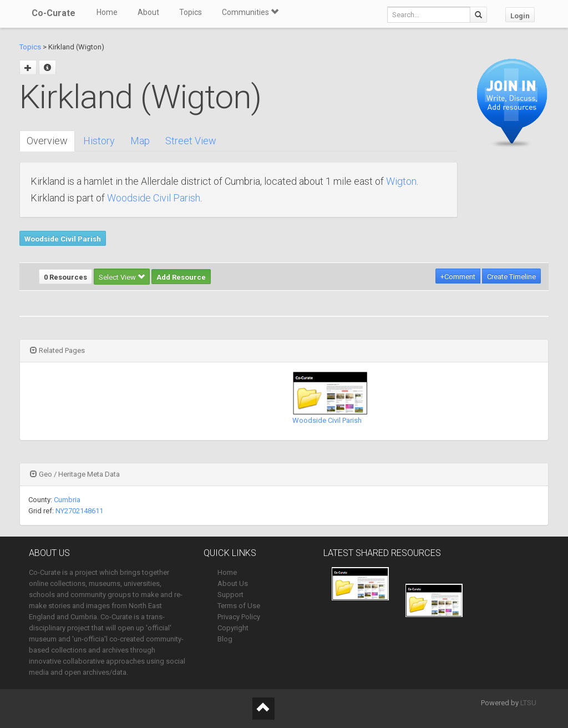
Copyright (233, 628)
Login (520, 16)
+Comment (458, 277)
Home (107, 12)
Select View (122, 277)
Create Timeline (511, 277)
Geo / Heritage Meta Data (75, 474)
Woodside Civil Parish (154, 198)
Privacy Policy (239, 617)
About (148, 12)
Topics (191, 12)
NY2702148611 (79, 511)
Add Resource (181, 277)
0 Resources (65, 277)
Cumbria (67, 500)
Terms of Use (239, 606)
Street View (191, 141)
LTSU (528, 703)
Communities (250, 12)
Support (230, 595)
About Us (233, 583)
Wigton (401, 181)
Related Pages (57, 350)
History (99, 141)
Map (140, 141)
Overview (47, 141)
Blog (225, 639)
